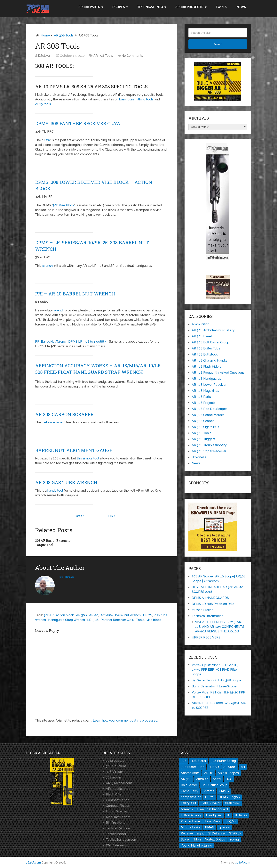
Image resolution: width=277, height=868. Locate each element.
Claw (46, 140)
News (241, 7)
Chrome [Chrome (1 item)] (209, 791)
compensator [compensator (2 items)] (191, 797)
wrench (47, 266)
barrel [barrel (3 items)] (217, 779)
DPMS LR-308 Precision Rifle (213, 604)
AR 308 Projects (189, 7)
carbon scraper (52, 422)
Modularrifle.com (118, 817)
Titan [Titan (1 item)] (197, 839)
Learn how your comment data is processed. (125, 720)
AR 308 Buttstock (205, 354)
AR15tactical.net (118, 789)
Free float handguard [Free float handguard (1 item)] (213, 809)
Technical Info (150, 7)
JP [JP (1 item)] (228, 815)
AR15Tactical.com (119, 783)
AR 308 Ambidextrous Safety (213, 330)
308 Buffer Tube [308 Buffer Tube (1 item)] (193, 767)
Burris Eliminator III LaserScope (214, 686)
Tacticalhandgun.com (122, 840)
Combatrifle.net (117, 800)
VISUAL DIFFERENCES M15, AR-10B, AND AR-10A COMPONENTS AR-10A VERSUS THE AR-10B (220, 627)
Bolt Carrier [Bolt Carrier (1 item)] (189, 785)
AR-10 (94, 615)
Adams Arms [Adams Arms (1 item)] (190, 773)
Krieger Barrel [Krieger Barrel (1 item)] (191, 821)
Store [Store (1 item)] (185, 839)
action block (65, 615)
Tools (221, 7)
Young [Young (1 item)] (234, 839)
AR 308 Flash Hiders (206, 367)
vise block (154, 620)
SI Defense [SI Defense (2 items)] (217, 833)
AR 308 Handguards (206, 379)
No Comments (132, 56)
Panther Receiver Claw (117, 620)
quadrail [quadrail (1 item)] (225, 827)
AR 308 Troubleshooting (210, 445)
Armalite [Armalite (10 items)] (202, 779)
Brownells (199, 457)
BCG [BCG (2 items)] (229, 779)
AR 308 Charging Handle (210, 360)
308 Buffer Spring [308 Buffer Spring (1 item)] (223, 761)
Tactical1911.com (119, 828)
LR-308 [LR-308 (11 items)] (230, 821)
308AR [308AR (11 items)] (214, 767)
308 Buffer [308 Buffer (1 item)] (199, 761)
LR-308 (93, 620)
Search (218, 44)
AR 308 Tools (64, 35)
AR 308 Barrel (202, 336)
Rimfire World (116, 823)
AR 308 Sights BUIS (206, 427)
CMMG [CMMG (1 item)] (224, 791)
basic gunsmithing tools (136, 99)
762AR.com (33, 863)
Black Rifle (114, 794)
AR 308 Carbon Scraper (64, 414)
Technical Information (208, 616)
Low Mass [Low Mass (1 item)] (213, 821)
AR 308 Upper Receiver (209, 451)
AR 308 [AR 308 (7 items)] (186, 779)
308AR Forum (116, 766)
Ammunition (201, 324)
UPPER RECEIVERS (206, 637)
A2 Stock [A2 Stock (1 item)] (230, 767)
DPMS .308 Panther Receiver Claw (78, 123)
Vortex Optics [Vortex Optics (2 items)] (215, 839)
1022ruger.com (117, 760)
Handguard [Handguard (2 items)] (214, 815)
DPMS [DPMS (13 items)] (210, 797)
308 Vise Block (63, 205)
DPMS (148, 615)
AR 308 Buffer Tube (206, 348)
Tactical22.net (116, 834)
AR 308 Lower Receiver (209, 385)
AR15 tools (43, 104)
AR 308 (81, 615)
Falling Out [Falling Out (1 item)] (189, 803)
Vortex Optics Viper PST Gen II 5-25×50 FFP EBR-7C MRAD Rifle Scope (216, 670)
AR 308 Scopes (203, 421)
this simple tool (88, 458)
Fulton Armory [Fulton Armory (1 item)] (191, 815)
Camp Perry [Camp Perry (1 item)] (190, 791)
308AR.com (115, 772)
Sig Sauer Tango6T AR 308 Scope (217, 680)
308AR (49, 615)
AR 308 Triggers (203, 439)
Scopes (119, 7)
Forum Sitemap (117, 811)
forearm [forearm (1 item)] (187, 809)
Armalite (107, 615)
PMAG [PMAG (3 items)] (210, 827)
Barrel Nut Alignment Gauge (74, 450)
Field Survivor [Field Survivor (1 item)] (211, 803)
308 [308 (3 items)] (184, 761)
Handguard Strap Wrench (67, 620)
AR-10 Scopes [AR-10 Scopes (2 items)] (228, 773)
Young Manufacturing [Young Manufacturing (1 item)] (196, 845)
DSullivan (45, 56)
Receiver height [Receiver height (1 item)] (192, 833)
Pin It (112, 516)
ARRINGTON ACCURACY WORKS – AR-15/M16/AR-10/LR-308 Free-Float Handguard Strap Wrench (99, 369)
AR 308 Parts (89, 7)
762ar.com (113, 777)
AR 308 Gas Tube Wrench (66, 482)
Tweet (79, 516)
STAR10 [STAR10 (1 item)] (235, 833)
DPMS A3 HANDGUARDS (210, 598)
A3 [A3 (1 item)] (243, 767)
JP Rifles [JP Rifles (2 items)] (241, 815)
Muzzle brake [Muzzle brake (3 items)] (191, 827)
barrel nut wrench (128, 615)
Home (45, 35)
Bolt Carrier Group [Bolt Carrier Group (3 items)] (214, 785)
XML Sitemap (116, 845)
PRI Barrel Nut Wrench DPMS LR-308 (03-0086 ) (70, 342)
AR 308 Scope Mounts (208, 415)
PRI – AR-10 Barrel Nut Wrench (75, 294)
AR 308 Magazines (205, 391)
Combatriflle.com (119, 806)
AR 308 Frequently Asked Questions (218, 373)
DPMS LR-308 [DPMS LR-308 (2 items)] (229, 797)
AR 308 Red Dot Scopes (210, 409)
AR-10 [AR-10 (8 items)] (209, 773)
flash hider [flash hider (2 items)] (232, 803)
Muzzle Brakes (202, 610)
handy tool (55, 491)
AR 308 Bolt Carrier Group (210, 342)
